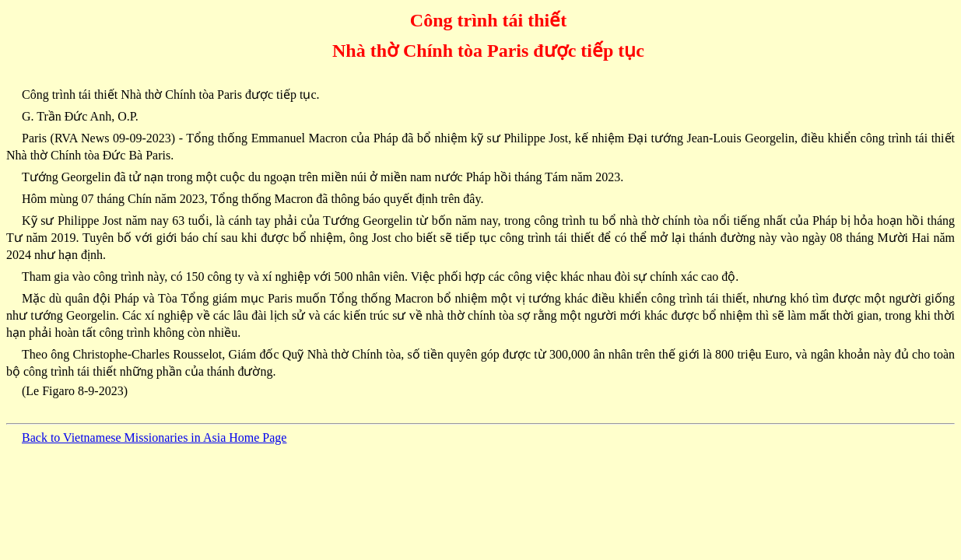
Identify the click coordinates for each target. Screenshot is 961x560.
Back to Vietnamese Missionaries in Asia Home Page (154, 437)
